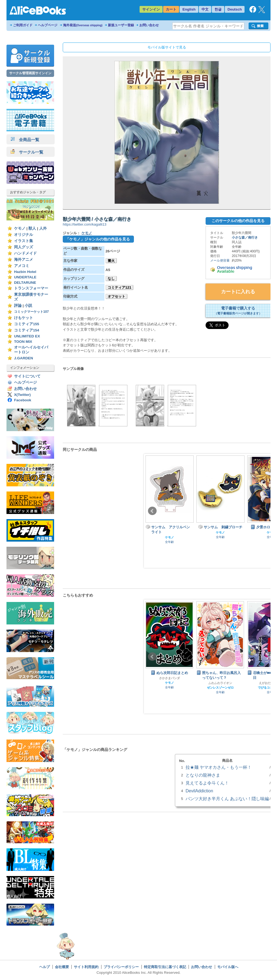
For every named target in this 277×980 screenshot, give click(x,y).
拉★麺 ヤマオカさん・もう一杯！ (219, 767)
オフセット (116, 296)
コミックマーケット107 (31, 312)
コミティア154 (27, 330)
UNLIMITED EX (27, 336)
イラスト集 (24, 241)
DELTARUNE (25, 283)
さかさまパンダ (169, 678)
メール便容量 (220, 261)
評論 (18, 306)
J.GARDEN (24, 358)
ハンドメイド (25, 253)
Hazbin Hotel (25, 272)
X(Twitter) (22, 395)
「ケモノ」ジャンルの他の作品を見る (98, 239)
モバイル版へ (228, 967)
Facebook (23, 400)
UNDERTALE (25, 277)
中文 (205, 9)
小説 (28, 306)
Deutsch (235, 9)
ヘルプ (44, 967)
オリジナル (24, 235)
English (189, 9)
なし (111, 279)
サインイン (151, 9)
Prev (152, 511)
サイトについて (27, 376)
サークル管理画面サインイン (30, 73)
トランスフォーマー (31, 288)
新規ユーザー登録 (121, 25)
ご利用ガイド (23, 25)
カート (171, 9)
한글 (218, 9)
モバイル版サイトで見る (167, 47)
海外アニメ (24, 260)
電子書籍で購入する (238, 310)
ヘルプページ (48, 25)
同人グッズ (24, 247)
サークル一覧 (27, 152)
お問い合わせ (149, 25)
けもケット (24, 318)
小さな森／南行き (245, 237)
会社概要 (62, 967)
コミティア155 (27, 324)
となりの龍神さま (203, 775)
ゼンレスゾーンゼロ (220, 688)
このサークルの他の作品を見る (238, 221)
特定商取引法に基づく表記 (165, 967)
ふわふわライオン (220, 683)
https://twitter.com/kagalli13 (85, 224)
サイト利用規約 (86, 967)
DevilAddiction (199, 791)
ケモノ (20, 228)
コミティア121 (119, 287)
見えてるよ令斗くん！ (207, 783)
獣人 (32, 228)
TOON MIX (23, 342)
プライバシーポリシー (121, 967)
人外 (43, 228)
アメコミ (22, 266)
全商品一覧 (25, 140)
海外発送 (83, 25)
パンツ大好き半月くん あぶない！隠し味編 (227, 799)
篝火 (111, 261)
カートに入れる (238, 292)
